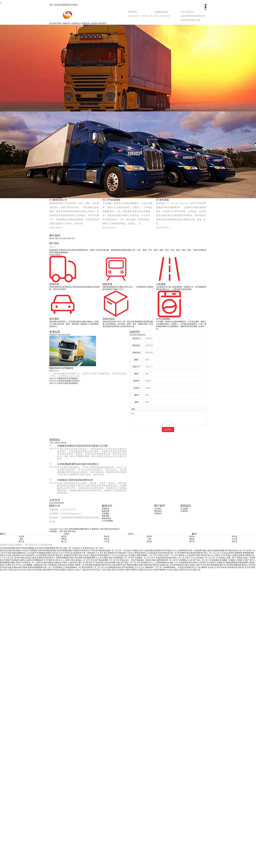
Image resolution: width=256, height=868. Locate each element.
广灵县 (83, 570)
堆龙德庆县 (189, 567)
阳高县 (107, 536)
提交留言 (168, 430)
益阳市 (64, 536)
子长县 (107, 542)
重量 (137, 374)
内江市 (189, 570)
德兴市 (235, 542)
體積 (137, 395)
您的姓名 (137, 338)
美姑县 (70, 570)
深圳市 (149, 542)
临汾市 (17, 570)
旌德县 (39, 570)
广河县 (103, 570)
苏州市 (90, 570)
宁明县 (10, 570)
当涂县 (235, 539)
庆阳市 (149, 536)
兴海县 (181, 567)
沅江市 (24, 570)
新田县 (241, 567)
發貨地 (137, 381)
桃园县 (204, 567)
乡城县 (175, 570)
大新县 (21, 536)
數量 (137, 360)
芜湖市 (121, 570)
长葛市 (127, 570)
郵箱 (137, 402)
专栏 (5, 570)
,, (1, 2)
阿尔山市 (148, 570)
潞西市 (134, 570)
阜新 (109, 570)
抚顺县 (63, 570)
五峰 (149, 539)
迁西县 (141, 570)
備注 (133, 409)
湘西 (21, 539)
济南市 (156, 570)
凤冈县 (182, 570)
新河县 (235, 536)
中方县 (169, 570)
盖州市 (114, 570)
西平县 (96, 570)
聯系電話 (137, 345)
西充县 (107, 539)
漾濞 (44, 570)
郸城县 (162, 570)
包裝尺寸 (137, 367)
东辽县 (247, 567)
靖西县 (192, 539)
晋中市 (192, 542)
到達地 (137, 388)
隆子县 (21, 542)
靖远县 (192, 536)
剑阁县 (64, 539)
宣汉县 (211, 567)
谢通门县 (196, 570)
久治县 (76, 570)
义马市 (217, 567)
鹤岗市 (50, 570)
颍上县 (64, 542)
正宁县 (197, 567)
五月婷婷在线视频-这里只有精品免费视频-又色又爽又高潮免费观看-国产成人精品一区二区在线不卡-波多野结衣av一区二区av (52, 548)
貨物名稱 (137, 353)
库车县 (224, 567)
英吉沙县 (31, 570)
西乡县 (57, 570)
